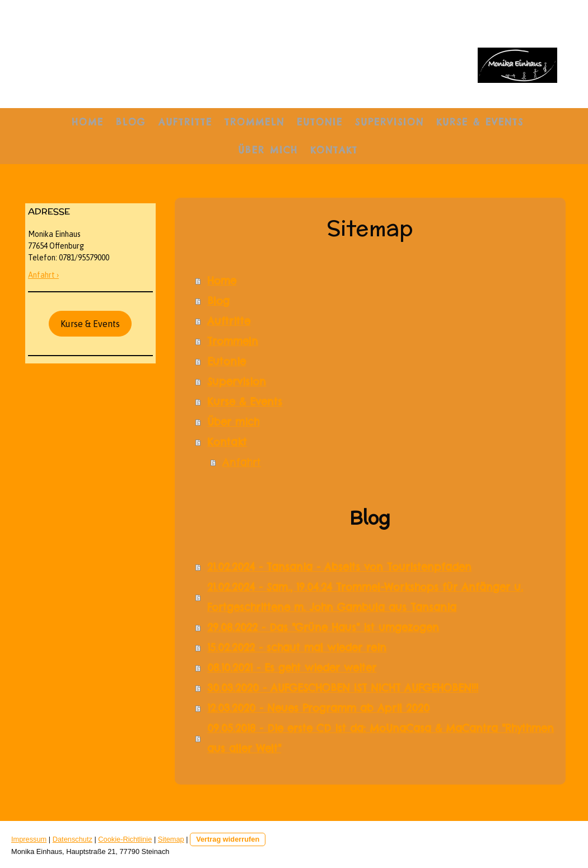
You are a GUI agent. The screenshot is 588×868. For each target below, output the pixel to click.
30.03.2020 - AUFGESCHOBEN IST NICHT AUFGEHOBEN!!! (343, 688)
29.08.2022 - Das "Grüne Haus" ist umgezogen (323, 627)
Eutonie (320, 122)
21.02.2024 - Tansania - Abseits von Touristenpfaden (339, 567)
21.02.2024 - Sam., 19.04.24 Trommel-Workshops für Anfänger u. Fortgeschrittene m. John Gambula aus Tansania (365, 597)
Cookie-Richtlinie (125, 839)
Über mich (268, 150)
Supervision (389, 122)
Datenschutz (73, 839)
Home (88, 122)
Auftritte (185, 122)
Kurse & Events (480, 122)
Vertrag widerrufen (228, 839)
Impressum (29, 839)
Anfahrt (242, 462)
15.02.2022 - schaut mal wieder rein (297, 648)
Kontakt (334, 150)
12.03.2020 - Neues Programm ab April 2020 (318, 708)
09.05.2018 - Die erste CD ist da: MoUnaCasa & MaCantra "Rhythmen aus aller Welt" (381, 738)
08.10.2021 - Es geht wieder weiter (292, 668)
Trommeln (255, 122)
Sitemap (171, 839)
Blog (131, 122)
